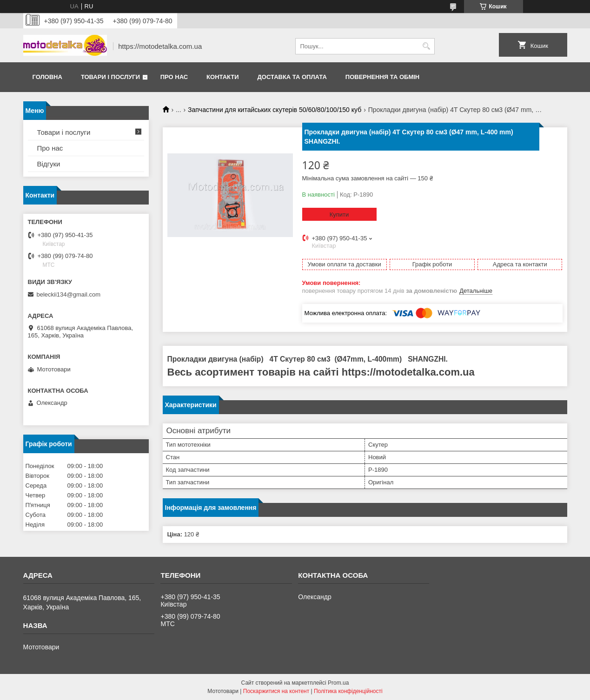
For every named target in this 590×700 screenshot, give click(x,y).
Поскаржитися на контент (276, 691)
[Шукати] (427, 46)
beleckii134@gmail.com (69, 294)
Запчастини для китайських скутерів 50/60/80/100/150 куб (275, 110)
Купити (339, 215)
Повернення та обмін (382, 77)
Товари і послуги (110, 77)
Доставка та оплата (292, 77)
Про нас (174, 77)
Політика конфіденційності (348, 691)
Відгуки (49, 164)
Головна (47, 77)
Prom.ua (338, 683)
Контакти (223, 77)
